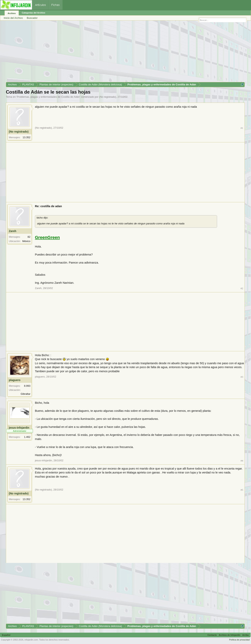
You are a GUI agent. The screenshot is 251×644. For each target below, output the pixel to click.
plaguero (15, 380)
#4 (242, 461)
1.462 (27, 437)
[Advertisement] (124, 53)
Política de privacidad (239, 640)
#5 (242, 490)
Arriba (246, 635)
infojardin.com (31, 640)
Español (6, 635)
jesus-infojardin (19, 428)
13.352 (26, 137)
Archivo (12, 13)
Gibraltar (25, 394)
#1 (242, 128)
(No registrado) (108, 97)
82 (29, 237)
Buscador (32, 18)
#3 (242, 377)
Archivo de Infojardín (230, 635)
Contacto (212, 635)
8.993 (27, 386)
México (26, 241)
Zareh (13, 231)
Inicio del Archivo (13, 18)
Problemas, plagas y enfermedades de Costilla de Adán (48, 97)
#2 (242, 288)
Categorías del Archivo (33, 13)
